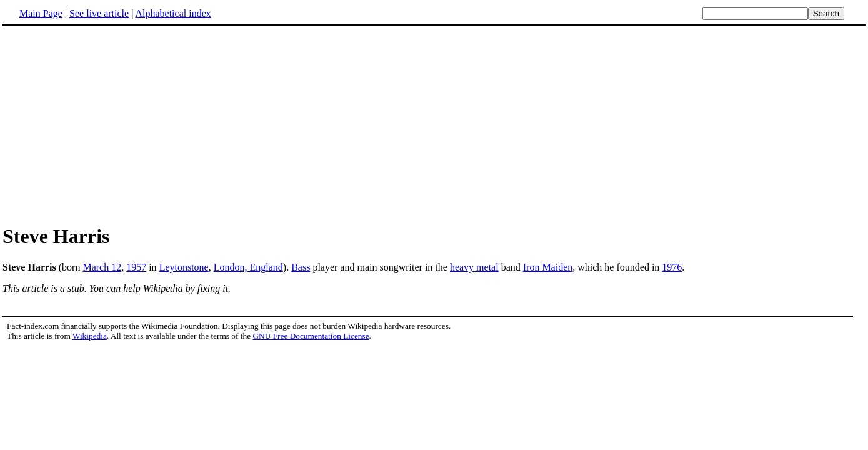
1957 (136, 267)
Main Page (41, 13)
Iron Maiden (548, 267)
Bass (301, 267)
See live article (99, 13)
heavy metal (474, 267)
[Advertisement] (434, 124)
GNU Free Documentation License (311, 336)
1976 (672, 267)
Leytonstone (184, 267)
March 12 (102, 267)
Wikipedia (90, 336)
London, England (248, 267)
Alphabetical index (173, 13)
